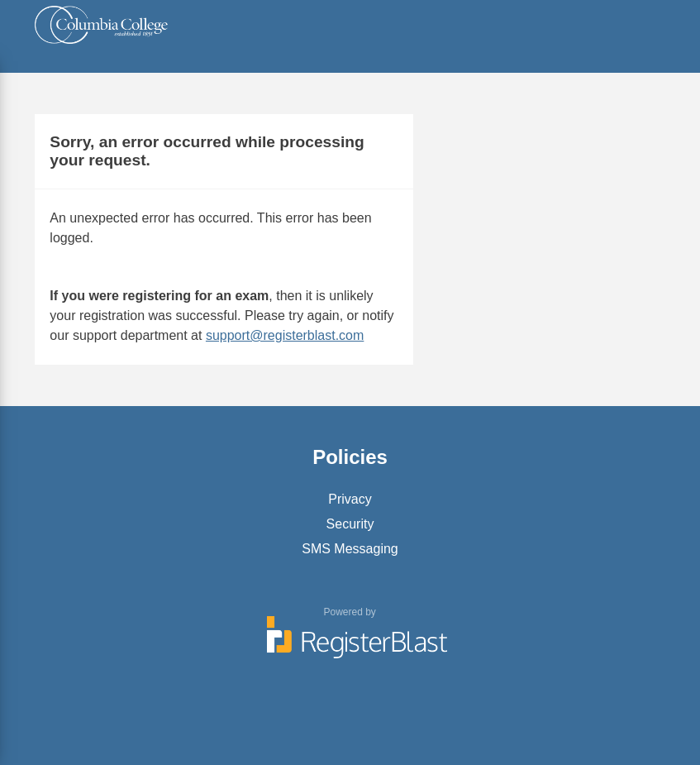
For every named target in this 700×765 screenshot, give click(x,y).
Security (350, 524)
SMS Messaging (350, 549)
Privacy (350, 499)
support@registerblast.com (285, 335)
